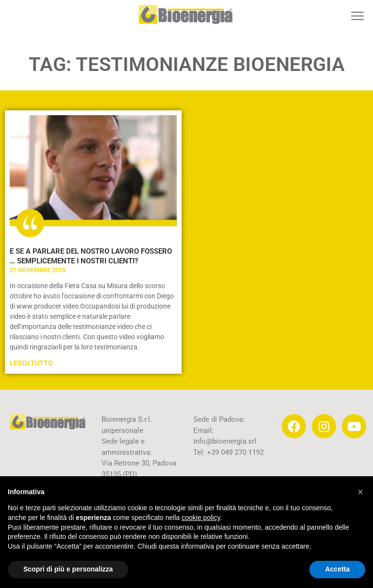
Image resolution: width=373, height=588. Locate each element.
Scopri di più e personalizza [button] (68, 569)
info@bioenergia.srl (225, 441)
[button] (357, 16)
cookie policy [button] (201, 518)
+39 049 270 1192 (234, 452)
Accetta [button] (337, 569)
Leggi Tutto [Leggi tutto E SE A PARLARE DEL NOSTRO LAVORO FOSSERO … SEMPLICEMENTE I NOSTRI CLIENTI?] (31, 363)
